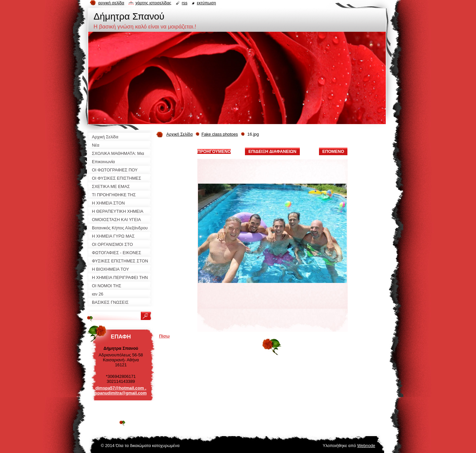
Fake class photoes (219, 134)
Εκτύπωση (206, 3)
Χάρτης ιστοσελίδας (153, 3)
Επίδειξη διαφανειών (272, 151)
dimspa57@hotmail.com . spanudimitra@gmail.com (121, 390)
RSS (185, 3)
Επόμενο (333, 151)
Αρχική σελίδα (111, 3)
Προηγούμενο (214, 151)
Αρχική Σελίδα (179, 134)
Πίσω (164, 336)
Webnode (366, 446)
